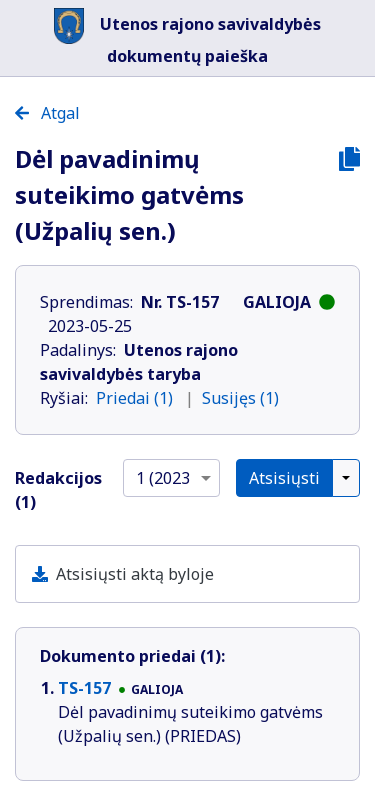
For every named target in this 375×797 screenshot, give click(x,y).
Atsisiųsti (284, 478)
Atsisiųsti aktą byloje (135, 574)
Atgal (47, 113)
